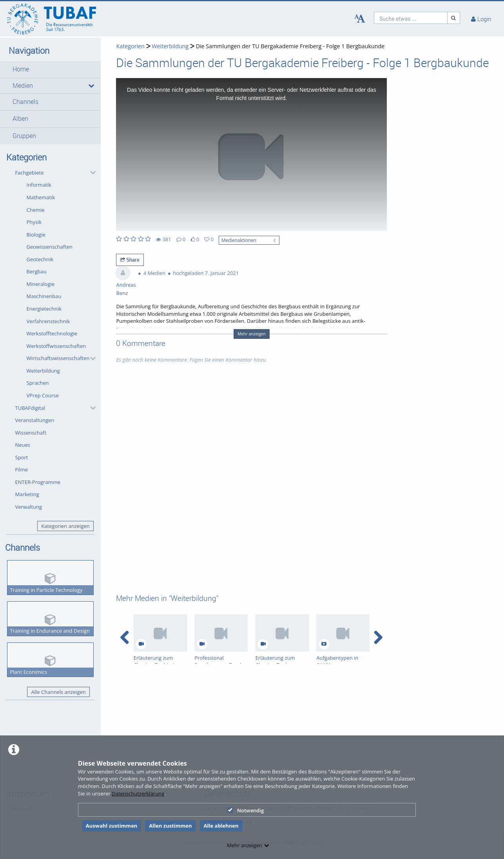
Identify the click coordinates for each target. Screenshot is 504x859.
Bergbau (37, 271)
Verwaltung (29, 507)
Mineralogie (41, 284)
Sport (22, 457)
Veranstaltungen (35, 420)
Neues (23, 445)
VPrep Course (43, 395)
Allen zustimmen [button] (170, 826)
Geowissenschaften (50, 247)
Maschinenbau (44, 296)
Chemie (36, 210)
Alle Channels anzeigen (59, 692)
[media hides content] (91, 86)
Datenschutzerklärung (138, 793)
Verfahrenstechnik (48, 321)
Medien (23, 86)
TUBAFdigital (30, 408)
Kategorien (130, 46)
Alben (20, 119)
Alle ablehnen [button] (221, 826)
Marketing (27, 494)
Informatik (39, 185)
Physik (34, 222)
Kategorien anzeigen (65, 526)
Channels (25, 102)
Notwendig (246, 810)
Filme (22, 470)
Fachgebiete (30, 173)
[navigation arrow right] (378, 637)
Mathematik (41, 197)
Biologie (36, 235)
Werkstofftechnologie (52, 333)
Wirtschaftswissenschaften (58, 358)
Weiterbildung (43, 371)
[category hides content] (91, 173)
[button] (50, 69)
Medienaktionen (239, 240)
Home (21, 69)
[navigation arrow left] (125, 637)
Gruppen (24, 136)
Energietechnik (44, 309)
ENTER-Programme (38, 482)
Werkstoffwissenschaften (56, 346)
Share (130, 260)
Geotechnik (40, 259)
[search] (411, 18)
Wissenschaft (31, 433)
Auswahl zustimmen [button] (112, 826)
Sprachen (38, 383)
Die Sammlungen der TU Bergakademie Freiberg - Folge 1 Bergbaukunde (290, 46)
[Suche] (454, 18)
